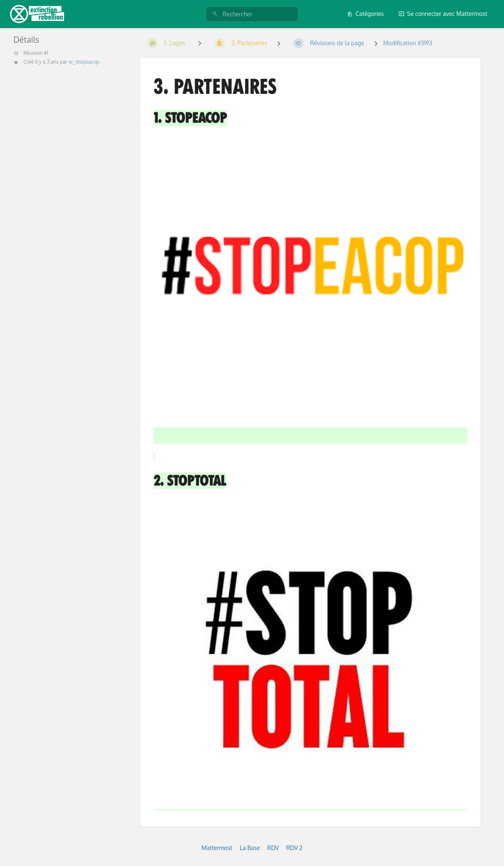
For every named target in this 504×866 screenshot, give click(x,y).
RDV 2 (294, 848)
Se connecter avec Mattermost (443, 14)
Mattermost (217, 848)
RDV (273, 848)
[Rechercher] (215, 14)
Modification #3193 (408, 43)
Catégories (365, 14)
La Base (250, 848)
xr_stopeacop (84, 62)
